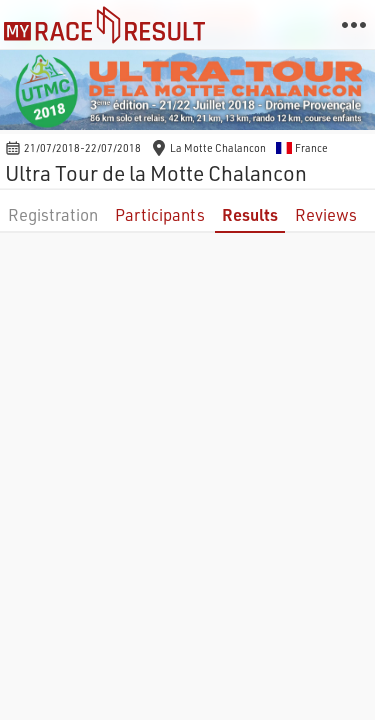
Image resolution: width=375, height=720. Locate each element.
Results (250, 214)
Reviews (326, 214)
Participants (160, 214)
